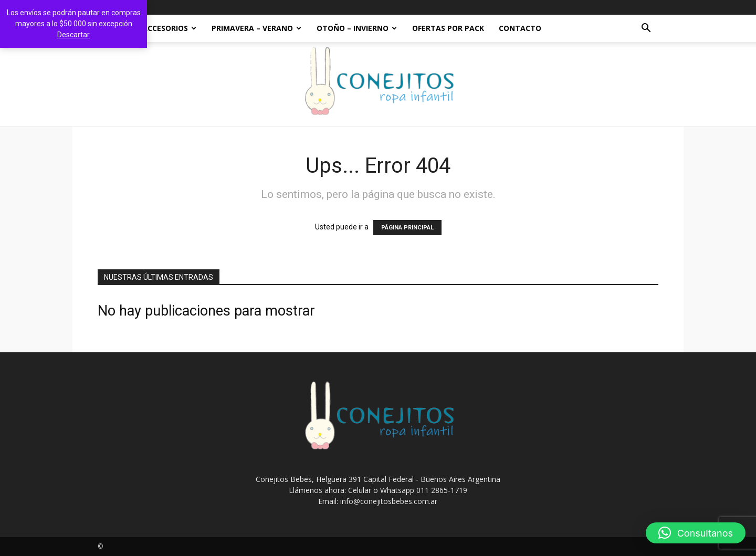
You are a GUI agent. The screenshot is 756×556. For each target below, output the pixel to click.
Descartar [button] (73, 35)
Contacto (520, 28)
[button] (646, 29)
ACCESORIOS (169, 28)
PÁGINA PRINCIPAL (407, 228)
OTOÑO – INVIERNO (357, 28)
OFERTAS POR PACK (448, 28)
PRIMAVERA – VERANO (256, 28)
